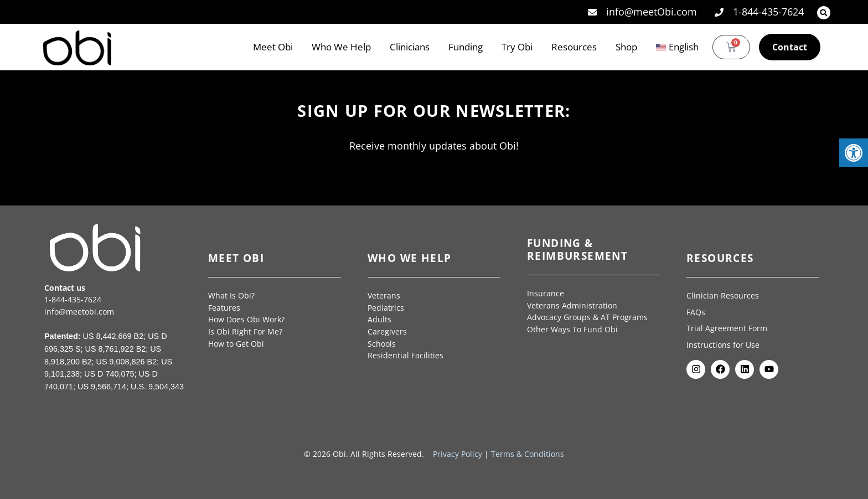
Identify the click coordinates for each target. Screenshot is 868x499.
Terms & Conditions (528, 454)
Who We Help (341, 47)
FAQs (696, 312)
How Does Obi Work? (246, 319)
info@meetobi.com (79, 312)
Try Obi (517, 47)
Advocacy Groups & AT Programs (587, 317)
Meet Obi (273, 47)
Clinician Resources (723, 295)
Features (224, 308)
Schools (382, 344)
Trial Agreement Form (728, 328)
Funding (466, 47)
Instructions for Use (724, 345)
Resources (574, 47)
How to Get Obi (236, 344)
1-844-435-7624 (73, 299)
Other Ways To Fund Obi (572, 329)
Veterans (384, 295)
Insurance (546, 293)
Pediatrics (386, 308)
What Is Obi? (231, 295)
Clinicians (410, 47)
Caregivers (387, 331)
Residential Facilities (405, 355)
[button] (824, 13)
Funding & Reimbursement (577, 249)
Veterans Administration (572, 305)
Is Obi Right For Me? (245, 331)
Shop (626, 47)
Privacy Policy (458, 454)
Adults (379, 319)
